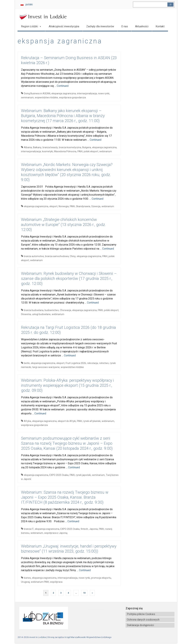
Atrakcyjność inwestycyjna (64, 26)
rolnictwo (104, 363)
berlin (27, 363)
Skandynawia (83, 206)
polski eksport (91, 151)
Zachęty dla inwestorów (100, 26)
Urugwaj (25, 582)
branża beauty (50, 147)
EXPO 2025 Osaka (59, 475)
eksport (53, 206)
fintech (84, 529)
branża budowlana (34, 310)
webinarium (106, 151)
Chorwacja (66, 310)
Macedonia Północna (65, 151)
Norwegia (64, 206)
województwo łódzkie (46, 97)
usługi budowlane (41, 314)
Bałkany (37, 147)
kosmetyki (47, 151)
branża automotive (34, 256)
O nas (125, 26)
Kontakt (160, 26)
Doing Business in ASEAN (37, 93)
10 (84, 593)
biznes (27, 578)
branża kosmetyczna (70, 147)
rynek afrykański (92, 421)
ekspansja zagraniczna (64, 93)
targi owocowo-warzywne (46, 367)
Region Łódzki (31, 26)
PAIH (80, 151)
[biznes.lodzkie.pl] (42, 618)
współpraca (56, 582)
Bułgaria (87, 147)
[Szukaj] (170, 5)
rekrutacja (92, 363)
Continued (63, 86)
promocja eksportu (101, 578)
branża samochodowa (57, 256)
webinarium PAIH (40, 582)
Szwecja (96, 206)
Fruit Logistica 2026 (76, 363)
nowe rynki (104, 93)
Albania (28, 147)
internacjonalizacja (87, 93)
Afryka (27, 421)
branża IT (29, 529)
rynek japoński (83, 475)
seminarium (27, 97)
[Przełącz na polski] (27, 5)
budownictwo (52, 310)
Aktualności (142, 26)
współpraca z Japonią (56, 533)
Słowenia (26, 314)
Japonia (93, 529)
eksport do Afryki (67, 421)
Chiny (73, 256)
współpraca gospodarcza (72, 97)
